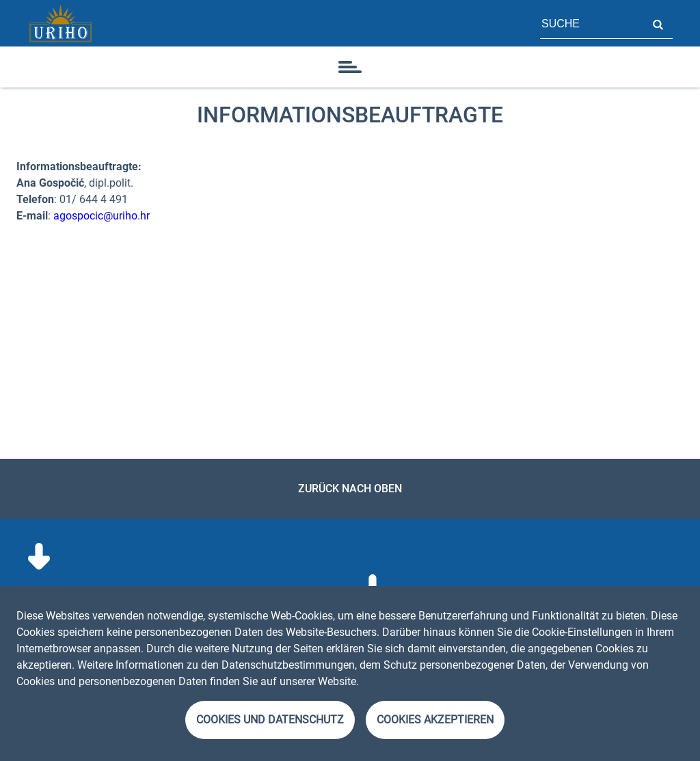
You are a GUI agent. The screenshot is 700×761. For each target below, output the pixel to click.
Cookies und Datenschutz (270, 720)
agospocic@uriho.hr (100, 216)
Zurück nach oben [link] (350, 489)
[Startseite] (60, 23)
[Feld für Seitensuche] (591, 23)
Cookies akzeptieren (435, 720)
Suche (658, 23)
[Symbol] (350, 67)
